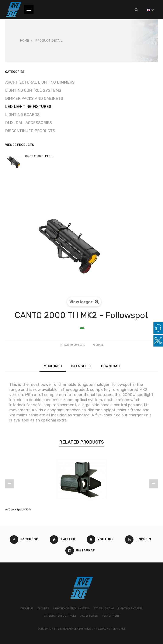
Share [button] (98, 345)
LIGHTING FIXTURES (130, 608)
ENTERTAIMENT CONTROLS (60, 616)
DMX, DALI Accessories (29, 123)
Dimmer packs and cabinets (34, 99)
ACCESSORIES (89, 616)
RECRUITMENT (111, 616)
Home (25, 41)
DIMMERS (43, 608)
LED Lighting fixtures (28, 107)
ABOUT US (27, 608)
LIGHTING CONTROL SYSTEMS (71, 608)
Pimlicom (90, 629)
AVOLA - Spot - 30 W (18, 509)
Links (122, 629)
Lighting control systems (33, 90)
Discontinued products (30, 131)
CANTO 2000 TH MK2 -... (40, 156)
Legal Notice (107, 629)
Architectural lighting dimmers (40, 82)
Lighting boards (22, 115)
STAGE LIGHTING (104, 608)
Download (110, 366)
